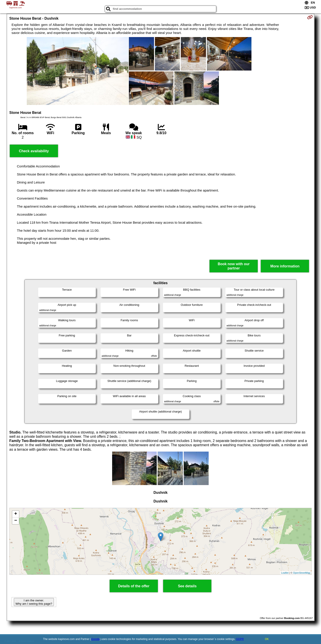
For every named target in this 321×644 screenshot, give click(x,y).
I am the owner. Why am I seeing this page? (34, 602)
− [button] (16, 521)
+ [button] (16, 514)
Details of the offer (134, 586)
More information (285, 266)
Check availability (34, 151)
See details (187, 586)
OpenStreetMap (302, 573)
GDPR (240, 639)
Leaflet (285, 573)
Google (96, 639)
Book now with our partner (234, 266)
